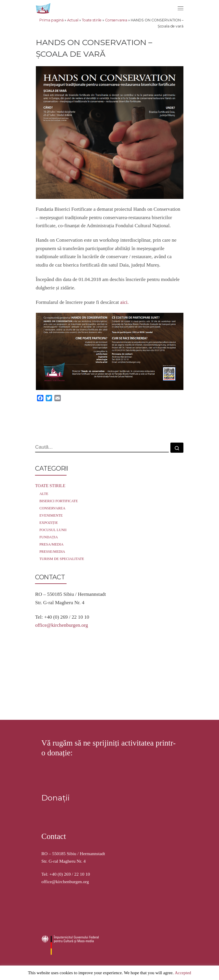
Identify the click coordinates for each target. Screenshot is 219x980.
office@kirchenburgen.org (61, 625)
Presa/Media (51, 544)
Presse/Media (52, 552)
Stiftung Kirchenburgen (71, 902)
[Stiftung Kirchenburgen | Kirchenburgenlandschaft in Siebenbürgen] (44, 8)
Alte (44, 494)
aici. (125, 302)
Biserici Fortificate (59, 501)
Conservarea (116, 20)
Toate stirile (92, 20)
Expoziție (49, 523)
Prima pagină (51, 20)
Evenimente (51, 515)
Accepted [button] (183, 973)
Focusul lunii (53, 530)
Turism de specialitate (62, 559)
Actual (73, 20)
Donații (56, 727)
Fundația (49, 537)
